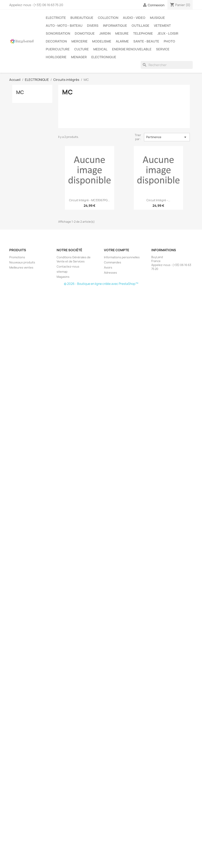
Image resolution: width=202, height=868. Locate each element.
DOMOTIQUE (85, 33)
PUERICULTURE (58, 49)
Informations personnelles (122, 257)
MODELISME (102, 41)
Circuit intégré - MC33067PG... (89, 200)
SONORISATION (58, 33)
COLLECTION (108, 18)
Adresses (110, 273)
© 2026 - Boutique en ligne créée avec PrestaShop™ (101, 284)
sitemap (62, 272)
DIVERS (93, 26)
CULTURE (81, 49)
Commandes (113, 262)
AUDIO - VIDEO (134, 18)
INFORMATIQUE (115, 26)
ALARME (122, 41)
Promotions (17, 257)
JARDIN (105, 33)
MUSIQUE (157, 18)
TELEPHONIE (143, 33)
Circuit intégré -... (158, 200)
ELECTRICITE (56, 18)
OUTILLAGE (140, 26)
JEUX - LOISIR (168, 33)
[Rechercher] (167, 65)
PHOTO (169, 41)
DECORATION (56, 41)
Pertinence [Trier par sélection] (167, 137)
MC (20, 92)
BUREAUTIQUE (82, 18)
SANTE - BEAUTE (146, 41)
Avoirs (108, 267)
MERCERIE (79, 41)
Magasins (63, 277)
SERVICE (163, 49)
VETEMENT (162, 26)
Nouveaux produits (22, 262)
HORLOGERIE (56, 57)
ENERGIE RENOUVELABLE (132, 49)
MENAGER (79, 57)
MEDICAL (100, 49)
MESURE (122, 33)
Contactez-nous (68, 266)
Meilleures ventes (21, 267)
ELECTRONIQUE (104, 57)
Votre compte (117, 250)
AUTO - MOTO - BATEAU (64, 26)
